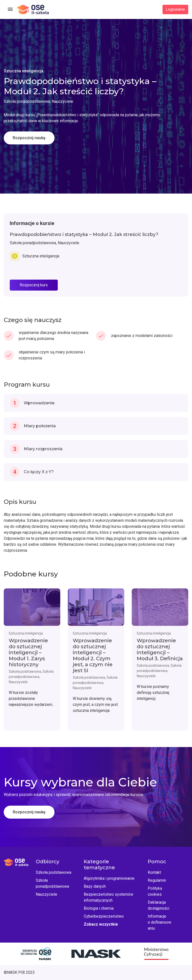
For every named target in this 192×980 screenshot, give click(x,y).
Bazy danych (95, 886)
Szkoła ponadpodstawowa (52, 883)
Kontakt (154, 872)
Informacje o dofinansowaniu (159, 922)
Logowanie (175, 9)
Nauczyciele (46, 894)
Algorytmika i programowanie (109, 878)
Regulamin (157, 880)
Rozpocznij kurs (34, 285)
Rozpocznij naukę (29, 138)
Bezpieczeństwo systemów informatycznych (108, 897)
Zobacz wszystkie (101, 924)
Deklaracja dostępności (158, 905)
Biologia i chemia (99, 908)
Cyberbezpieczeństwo (104, 916)
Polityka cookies (155, 891)
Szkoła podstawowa (53, 872)
